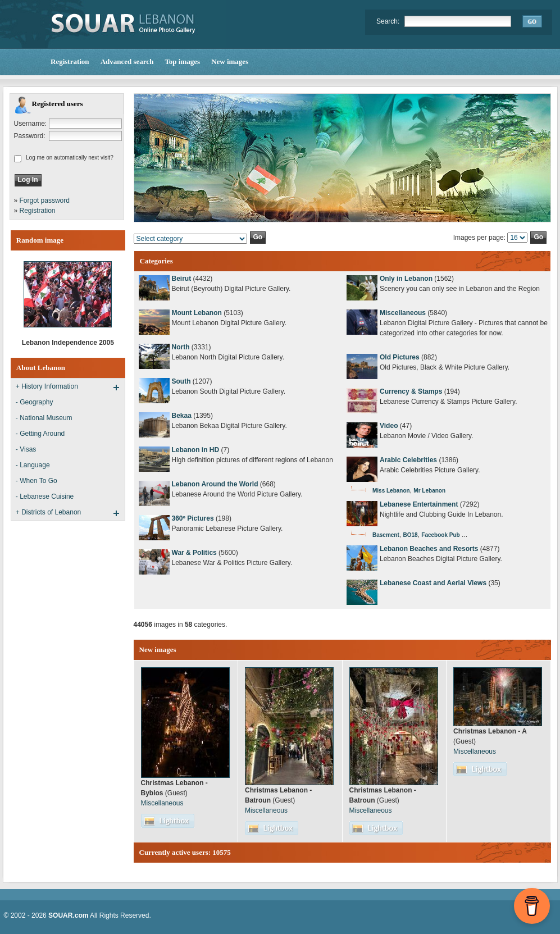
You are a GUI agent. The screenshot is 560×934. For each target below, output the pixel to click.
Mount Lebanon (197, 313)
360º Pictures (193, 518)
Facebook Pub (440, 535)
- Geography (35, 402)
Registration (38, 211)
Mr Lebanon (429, 491)
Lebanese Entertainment (419, 504)
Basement (386, 535)
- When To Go (37, 481)
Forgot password (45, 201)
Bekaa (182, 416)
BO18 (410, 535)
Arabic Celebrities (408, 460)
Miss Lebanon (391, 491)
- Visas (26, 449)
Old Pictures (400, 357)
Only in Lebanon (406, 279)
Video (389, 426)
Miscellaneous (403, 313)
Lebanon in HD (196, 450)
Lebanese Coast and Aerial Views (433, 583)
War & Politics (194, 553)
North (181, 347)
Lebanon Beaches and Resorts (429, 549)
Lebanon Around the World (215, 484)
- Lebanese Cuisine (45, 496)
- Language (33, 465)
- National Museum (44, 418)
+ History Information (47, 386)
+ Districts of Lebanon (48, 512)
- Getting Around (40, 434)
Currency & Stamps (411, 391)
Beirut (182, 279)
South (181, 381)
